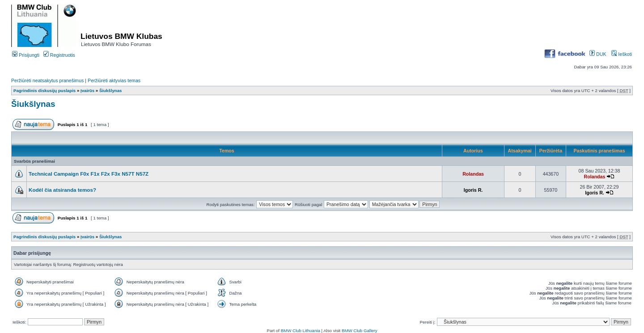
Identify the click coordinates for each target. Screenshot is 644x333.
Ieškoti (622, 54)
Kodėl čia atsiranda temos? (62, 190)
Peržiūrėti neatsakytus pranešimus (47, 80)
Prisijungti (26, 55)
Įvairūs (87, 91)
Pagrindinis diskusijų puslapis (44, 91)
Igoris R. (473, 190)
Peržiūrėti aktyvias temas (114, 80)
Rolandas (473, 174)
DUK (598, 54)
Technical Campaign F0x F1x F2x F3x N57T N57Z (89, 174)
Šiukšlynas (111, 91)
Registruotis (59, 55)
